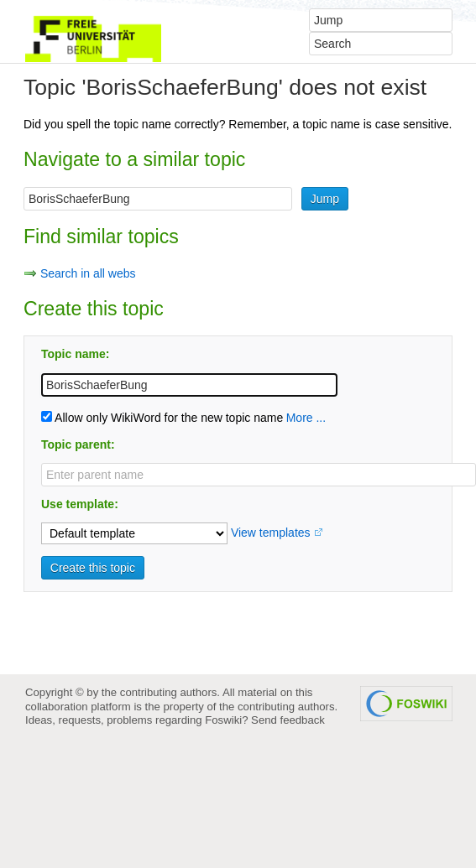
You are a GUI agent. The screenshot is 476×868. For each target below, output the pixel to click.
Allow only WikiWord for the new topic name (162, 418)
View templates (271, 533)
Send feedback (288, 720)
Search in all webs (88, 273)
